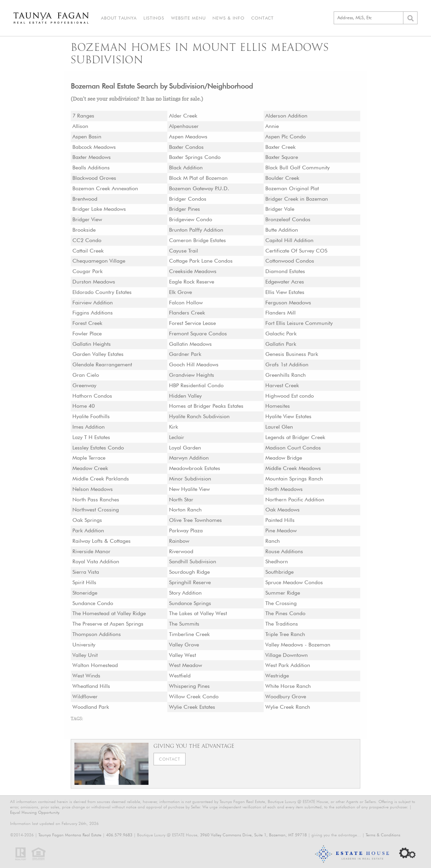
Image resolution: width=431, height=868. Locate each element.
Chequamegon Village (99, 261)
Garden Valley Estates (98, 354)
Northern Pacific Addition (295, 499)
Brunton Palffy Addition (196, 230)
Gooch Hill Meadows (194, 364)
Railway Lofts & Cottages (102, 541)
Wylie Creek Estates (192, 707)
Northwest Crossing (96, 510)
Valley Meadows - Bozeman (298, 645)
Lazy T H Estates (91, 437)
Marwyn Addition (189, 458)
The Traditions (282, 624)
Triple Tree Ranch (285, 634)
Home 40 (84, 406)
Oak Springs (87, 520)
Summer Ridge (283, 593)
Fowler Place (87, 333)
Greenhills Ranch (286, 375)
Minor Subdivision (190, 479)
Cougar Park (88, 271)
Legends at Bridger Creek (295, 437)
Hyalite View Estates (288, 416)
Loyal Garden (185, 448)
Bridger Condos (188, 199)
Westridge (277, 676)
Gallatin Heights (92, 344)
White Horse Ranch (288, 686)
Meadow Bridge (284, 458)
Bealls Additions (91, 168)
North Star (181, 499)
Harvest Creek (282, 385)
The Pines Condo (285, 613)
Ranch (273, 541)
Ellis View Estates (285, 292)
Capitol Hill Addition (289, 240)
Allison (80, 126)
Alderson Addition (286, 116)
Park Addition (88, 530)
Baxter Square (282, 157)
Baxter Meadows (92, 157)
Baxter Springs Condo (195, 157)
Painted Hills (280, 520)
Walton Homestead (95, 665)
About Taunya (119, 18)
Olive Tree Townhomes (195, 520)
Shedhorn (277, 561)
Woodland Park (91, 707)
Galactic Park (281, 333)
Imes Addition (89, 427)
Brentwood (85, 199)
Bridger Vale (280, 209)
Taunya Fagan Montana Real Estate (70, 835)
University (84, 645)
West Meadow (186, 665)
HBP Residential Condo (196, 385)
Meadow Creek (90, 468)
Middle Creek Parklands (101, 479)
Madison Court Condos (293, 448)
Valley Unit (85, 655)
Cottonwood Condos (290, 261)
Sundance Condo (93, 603)
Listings (154, 18)
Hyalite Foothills (91, 416)
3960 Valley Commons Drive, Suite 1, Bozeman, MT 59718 (253, 835)
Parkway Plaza (186, 530)
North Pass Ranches (96, 499)
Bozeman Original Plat (292, 188)
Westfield (180, 676)
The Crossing (281, 603)
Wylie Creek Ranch (288, 707)
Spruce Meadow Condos (294, 582)
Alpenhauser (184, 126)
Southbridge (279, 572)
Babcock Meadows (94, 147)
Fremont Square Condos (198, 333)
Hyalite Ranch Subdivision (199, 416)
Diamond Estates (285, 271)
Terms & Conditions (383, 835)
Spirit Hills (84, 582)
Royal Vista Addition (96, 561)
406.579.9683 (119, 835)
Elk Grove (180, 292)
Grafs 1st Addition (287, 364)
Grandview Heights (192, 375)
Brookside (84, 230)
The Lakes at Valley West (198, 613)
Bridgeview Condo (191, 219)
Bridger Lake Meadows (99, 209)
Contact (262, 18)
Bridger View (87, 219)
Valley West (183, 655)
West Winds (86, 676)
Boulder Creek (282, 178)
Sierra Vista (86, 572)
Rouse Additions (284, 551)
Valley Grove (184, 645)
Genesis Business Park (292, 354)
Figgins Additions (93, 313)
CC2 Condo (87, 240)
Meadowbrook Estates (195, 468)
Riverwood (181, 551)
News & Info (228, 18)
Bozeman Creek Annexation (105, 188)
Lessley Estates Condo (98, 448)
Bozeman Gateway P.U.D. (199, 188)
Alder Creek (183, 116)
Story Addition (185, 593)
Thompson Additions (97, 634)
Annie (272, 126)
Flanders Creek (187, 313)
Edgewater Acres (285, 282)
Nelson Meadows (93, 489)
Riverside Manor (91, 551)
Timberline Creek (189, 634)
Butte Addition (282, 230)
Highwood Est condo (290, 396)
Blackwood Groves (94, 178)
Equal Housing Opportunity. (35, 812)
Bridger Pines (185, 209)
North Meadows (284, 489)
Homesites (278, 406)
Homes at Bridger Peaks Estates (206, 406)
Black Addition (186, 168)
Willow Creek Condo (194, 696)
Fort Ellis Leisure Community (299, 323)
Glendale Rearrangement (102, 364)
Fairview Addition (93, 303)
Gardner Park (185, 354)
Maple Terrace (89, 458)
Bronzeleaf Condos (288, 219)
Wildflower (85, 696)
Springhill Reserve (190, 582)
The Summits (184, 624)
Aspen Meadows (188, 137)
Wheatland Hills (91, 686)
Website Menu (188, 18)
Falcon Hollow (186, 303)
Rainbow (179, 541)
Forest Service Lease (192, 323)
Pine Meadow (281, 530)
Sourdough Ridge (189, 572)
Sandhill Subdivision (193, 561)
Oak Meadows (283, 510)
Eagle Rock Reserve (192, 282)
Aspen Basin (87, 137)
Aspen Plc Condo (286, 137)
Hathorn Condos (92, 396)
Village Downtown (287, 655)
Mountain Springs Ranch (294, 479)
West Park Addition (288, 665)
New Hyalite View (189, 489)
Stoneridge (85, 593)
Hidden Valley (185, 396)
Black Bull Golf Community (297, 168)
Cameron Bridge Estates (197, 240)
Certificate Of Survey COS (296, 251)
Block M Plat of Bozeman (198, 178)
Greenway (84, 385)
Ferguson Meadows (288, 303)
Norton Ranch (185, 510)
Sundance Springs (190, 603)
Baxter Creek (280, 147)
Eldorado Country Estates (102, 292)
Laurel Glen (279, 427)
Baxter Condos (186, 147)
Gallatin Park (281, 344)
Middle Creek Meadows (293, 468)
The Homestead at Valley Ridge (109, 613)
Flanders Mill (280, 313)
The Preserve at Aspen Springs (108, 624)
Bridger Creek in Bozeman (297, 199)
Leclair (177, 437)
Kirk (174, 427)
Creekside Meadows (193, 271)
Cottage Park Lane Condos (201, 261)
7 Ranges (83, 116)
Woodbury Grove (286, 696)
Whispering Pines (189, 686)
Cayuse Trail (184, 251)
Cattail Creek (88, 251)
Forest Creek (87, 323)
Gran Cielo (86, 375)
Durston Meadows (94, 282)
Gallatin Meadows (190, 344)
